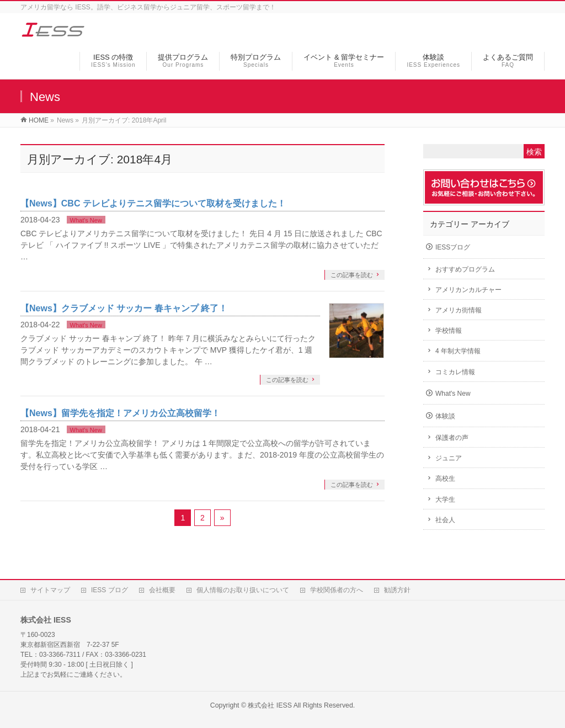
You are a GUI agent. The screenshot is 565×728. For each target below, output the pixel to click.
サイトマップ (50, 590)
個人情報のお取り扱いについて (243, 590)
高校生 (445, 479)
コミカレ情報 (455, 372)
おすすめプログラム (465, 269)
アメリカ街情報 (459, 310)
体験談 (445, 416)
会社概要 (162, 590)
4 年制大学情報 (458, 351)
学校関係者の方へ (337, 590)
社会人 (445, 520)
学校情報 (449, 331)
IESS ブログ (110, 590)
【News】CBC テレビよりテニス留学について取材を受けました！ (153, 203)
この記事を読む (352, 275)
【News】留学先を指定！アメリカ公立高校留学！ (120, 413)
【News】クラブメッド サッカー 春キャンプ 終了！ (124, 308)
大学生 (445, 499)
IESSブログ (453, 247)
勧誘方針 (397, 590)
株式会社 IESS (270, 705)
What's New (86, 220)
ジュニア (449, 458)
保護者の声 (452, 438)
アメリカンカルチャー (468, 290)
